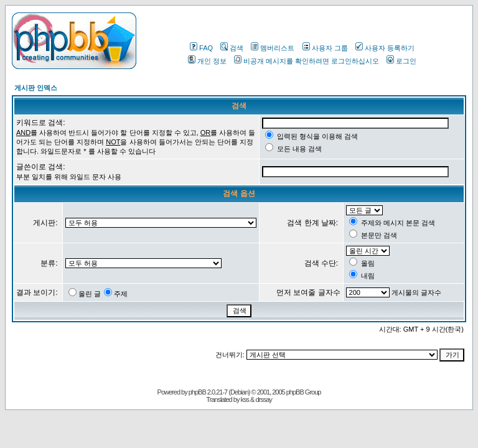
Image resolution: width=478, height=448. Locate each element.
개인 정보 (207, 61)
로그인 (401, 61)
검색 (232, 48)
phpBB (197, 392)
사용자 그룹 (325, 48)
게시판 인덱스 (36, 88)
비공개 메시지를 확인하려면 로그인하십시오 (307, 61)
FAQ (201, 48)
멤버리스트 (273, 48)
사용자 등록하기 (385, 48)
